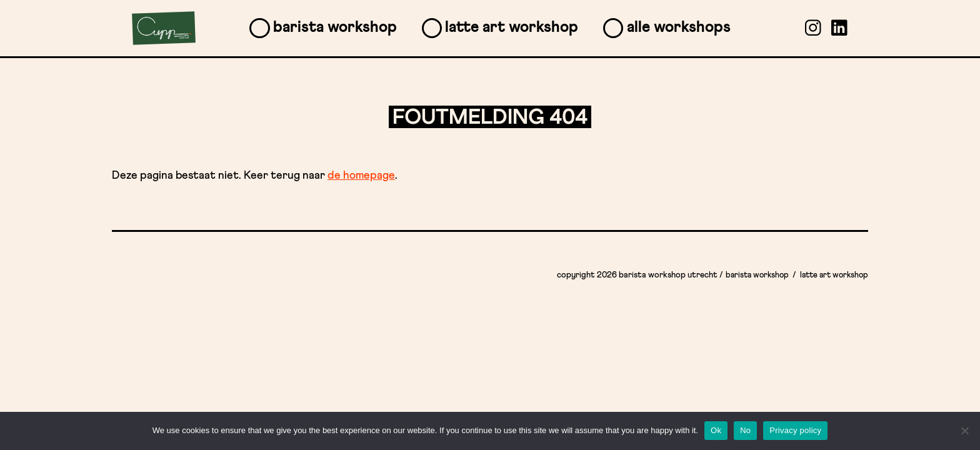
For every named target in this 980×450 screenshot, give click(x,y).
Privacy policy (795, 430)
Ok (716, 430)
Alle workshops (679, 27)
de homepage (361, 176)
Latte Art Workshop (512, 27)
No (745, 430)
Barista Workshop (335, 27)
